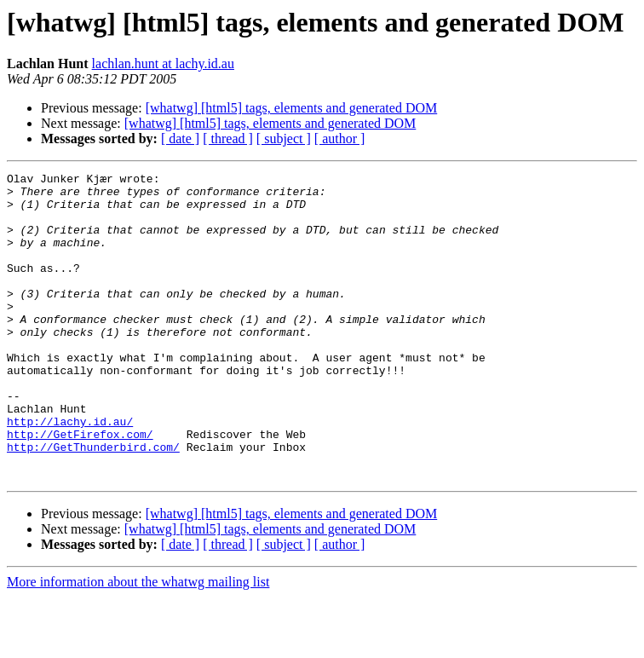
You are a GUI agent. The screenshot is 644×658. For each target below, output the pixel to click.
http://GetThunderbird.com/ (93, 503)
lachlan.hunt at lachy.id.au (163, 63)
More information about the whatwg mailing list (138, 643)
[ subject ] (284, 139)
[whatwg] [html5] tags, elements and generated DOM (292, 108)
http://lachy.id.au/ (70, 472)
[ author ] (340, 139)
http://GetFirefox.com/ (80, 488)
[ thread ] (228, 139)
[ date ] (180, 139)
